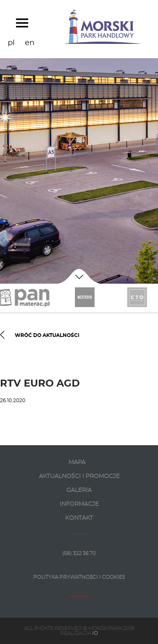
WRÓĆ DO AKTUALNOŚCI (40, 336)
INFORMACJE (79, 504)
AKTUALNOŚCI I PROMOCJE (79, 476)
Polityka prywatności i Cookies (79, 577)
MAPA (77, 462)
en (30, 43)
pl (11, 43)
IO (95, 633)
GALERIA (79, 490)
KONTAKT (79, 518)
